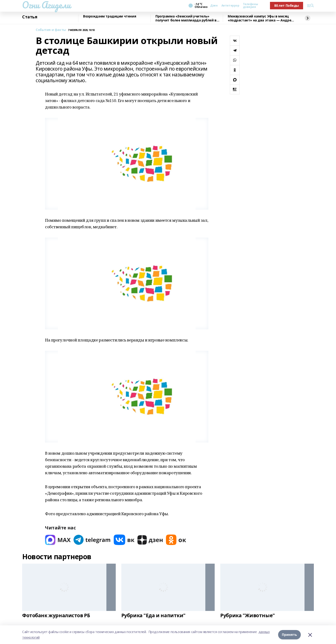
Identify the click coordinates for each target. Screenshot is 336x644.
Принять (289, 635)
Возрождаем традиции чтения (110, 16)
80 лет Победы (287, 5)
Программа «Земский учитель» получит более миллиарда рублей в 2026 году (186, 18)
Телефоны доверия (250, 6)
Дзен (214, 6)
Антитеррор (230, 6)
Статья (30, 17)
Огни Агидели (46, 5)
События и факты (51, 30)
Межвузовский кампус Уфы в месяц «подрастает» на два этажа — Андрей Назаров (261, 18)
